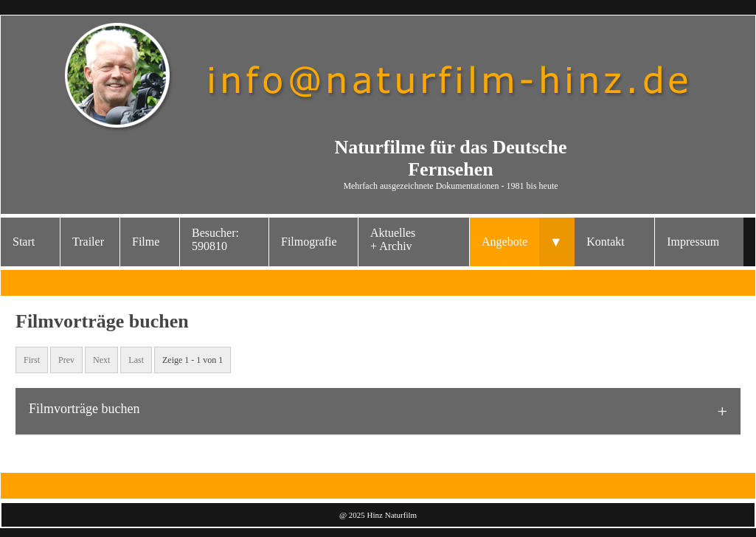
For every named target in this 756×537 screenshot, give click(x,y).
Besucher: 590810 (215, 239)
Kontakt (606, 242)
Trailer (88, 242)
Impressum (693, 242)
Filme (146, 242)
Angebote (504, 242)
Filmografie (309, 242)
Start (24, 242)
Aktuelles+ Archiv (393, 239)
